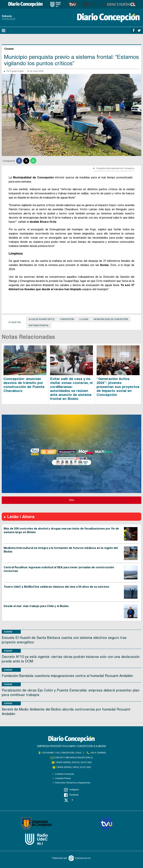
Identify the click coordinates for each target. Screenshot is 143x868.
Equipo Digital (17, 71)
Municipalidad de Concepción (111, 319)
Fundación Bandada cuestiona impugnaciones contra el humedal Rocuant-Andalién (67, 676)
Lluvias (84, 319)
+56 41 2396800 (98, 753)
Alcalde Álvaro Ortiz (42, 319)
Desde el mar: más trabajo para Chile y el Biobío (36, 606)
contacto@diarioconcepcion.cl (74, 758)
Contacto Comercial (64, 774)
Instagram (71, 790)
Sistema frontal (39, 325)
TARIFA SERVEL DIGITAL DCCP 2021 (74, 762)
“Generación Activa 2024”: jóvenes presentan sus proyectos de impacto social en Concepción (118, 387)
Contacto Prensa (63, 778)
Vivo (72, 500)
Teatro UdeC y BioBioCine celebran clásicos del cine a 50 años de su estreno (56, 587)
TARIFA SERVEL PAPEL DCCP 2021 (74, 767)
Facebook (71, 795)
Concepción (67, 319)
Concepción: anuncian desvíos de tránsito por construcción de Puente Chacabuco (24, 385)
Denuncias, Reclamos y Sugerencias (73, 783)
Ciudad (8, 632)
